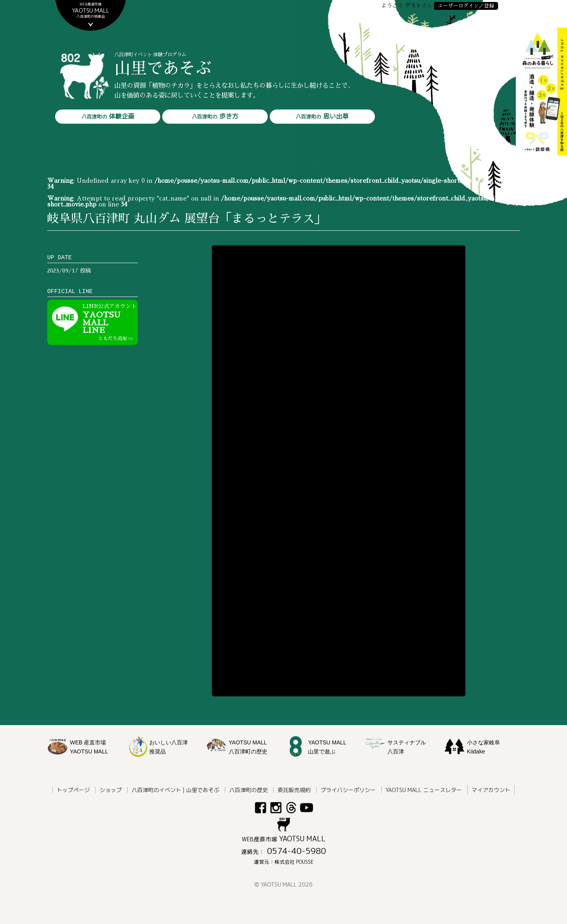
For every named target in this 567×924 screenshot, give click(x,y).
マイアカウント (491, 790)
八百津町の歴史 (248, 790)
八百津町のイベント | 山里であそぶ (175, 790)
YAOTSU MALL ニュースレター (424, 790)
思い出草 (322, 116)
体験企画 (108, 116)
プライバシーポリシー (348, 790)
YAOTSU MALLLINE (110, 322)
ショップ (111, 790)
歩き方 (215, 116)
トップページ (73, 790)
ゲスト (413, 6)
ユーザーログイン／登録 (466, 6)
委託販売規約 (294, 790)
